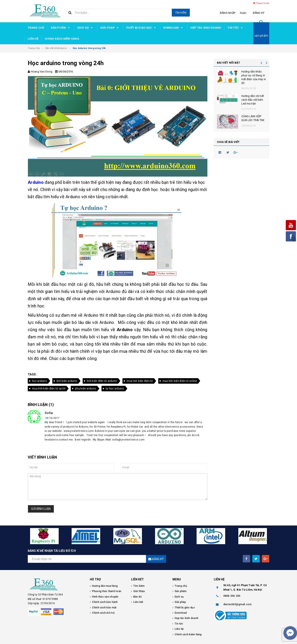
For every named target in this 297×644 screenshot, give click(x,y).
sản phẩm (261, 36)
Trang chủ (36, 28)
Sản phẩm (61, 28)
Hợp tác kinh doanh (206, 28)
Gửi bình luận (41, 509)
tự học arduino (115, 388)
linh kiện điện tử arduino (102, 381)
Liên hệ (33, 39)
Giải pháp (110, 28)
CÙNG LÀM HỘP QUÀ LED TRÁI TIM (253, 118)
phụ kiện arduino (86, 388)
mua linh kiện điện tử (140, 381)
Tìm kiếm (181, 13)
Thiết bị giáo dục (142, 28)
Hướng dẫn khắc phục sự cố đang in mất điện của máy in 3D (254, 77)
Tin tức (236, 28)
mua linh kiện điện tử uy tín (49, 388)
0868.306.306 (232, 596)
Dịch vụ (86, 28)
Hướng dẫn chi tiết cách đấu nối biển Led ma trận (253, 100)
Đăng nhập (228, 13)
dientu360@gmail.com (237, 604)
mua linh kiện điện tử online (180, 381)
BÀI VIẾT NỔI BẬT (229, 63)
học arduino (40, 381)
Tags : (33, 374)
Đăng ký (259, 13)
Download (174, 28)
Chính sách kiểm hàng (62, 39)
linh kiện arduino (67, 381)
